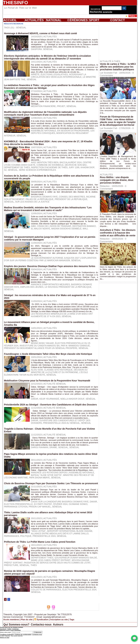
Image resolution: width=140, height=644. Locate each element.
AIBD (34, 228)
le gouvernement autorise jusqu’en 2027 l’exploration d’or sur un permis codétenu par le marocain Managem (47, 261)
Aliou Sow (37, 376)
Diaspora (37, 52)
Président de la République (73, 201)
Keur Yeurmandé (50, 405)
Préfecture (81, 583)
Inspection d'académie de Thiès (51, 169)
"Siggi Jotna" (39, 549)
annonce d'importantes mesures (51, 288)
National (54, 20)
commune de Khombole (51, 166)
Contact (118, 20)
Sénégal (48, 52)
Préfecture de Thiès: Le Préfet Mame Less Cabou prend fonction (41, 560)
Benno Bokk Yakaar (43, 349)
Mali (7, 233)
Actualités (34, 20)
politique (87, 552)
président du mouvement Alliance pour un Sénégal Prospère (42, 355)
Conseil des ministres (73, 198)
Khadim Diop (90, 169)
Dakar (35, 405)
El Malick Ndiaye (51, 230)
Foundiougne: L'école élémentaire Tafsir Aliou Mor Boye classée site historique (49, 360)
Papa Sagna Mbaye (40, 491)
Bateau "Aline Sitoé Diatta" (47, 488)
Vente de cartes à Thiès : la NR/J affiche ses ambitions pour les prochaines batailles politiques (117, 68)
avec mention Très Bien (45, 164)
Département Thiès (43, 578)
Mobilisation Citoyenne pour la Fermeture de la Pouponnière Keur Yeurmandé (48, 387)
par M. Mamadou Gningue (77, 352)
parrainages (72, 552)
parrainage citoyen (25, 522)
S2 (5, 171)
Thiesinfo (16, 3)
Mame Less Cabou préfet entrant (33, 581)
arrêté (35, 76)
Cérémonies (78, 20)
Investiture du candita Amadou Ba (41, 352)
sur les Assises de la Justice (33, 203)
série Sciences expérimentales (38, 171)
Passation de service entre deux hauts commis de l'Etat (38, 583)
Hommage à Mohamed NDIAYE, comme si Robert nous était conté (41, 33)
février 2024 (70, 520)
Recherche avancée (101, 12)
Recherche (96, 9)
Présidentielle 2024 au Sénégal (35, 434)
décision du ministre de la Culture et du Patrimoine (60, 377)
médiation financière (44, 108)
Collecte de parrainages (47, 613)
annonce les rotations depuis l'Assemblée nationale (64, 486)
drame (54, 461)
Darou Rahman (40, 461)
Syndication (44, 643)
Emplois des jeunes (33, 291)
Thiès (19, 586)
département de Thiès (17, 169)
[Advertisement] (119, 41)
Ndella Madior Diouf (73, 405)
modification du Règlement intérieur (53, 137)
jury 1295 (76, 169)
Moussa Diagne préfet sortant (73, 581)
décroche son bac (78, 166)
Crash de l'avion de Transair (55, 228)
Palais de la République (40, 201)
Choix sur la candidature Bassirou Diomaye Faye (61, 517)
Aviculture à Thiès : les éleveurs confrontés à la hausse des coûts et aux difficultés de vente (114, 240)
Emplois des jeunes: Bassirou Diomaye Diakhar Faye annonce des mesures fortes (51, 270)
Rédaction (105, 192)
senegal (64, 461)
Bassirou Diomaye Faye (45, 198)
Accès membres (12, 643)
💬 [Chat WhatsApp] (134, 638)
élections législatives (55, 76)
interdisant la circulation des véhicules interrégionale (59, 77)
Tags (75, 643)
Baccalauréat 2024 (72, 164)
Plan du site (28, 643)
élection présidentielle (28, 520)
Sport (94, 20)
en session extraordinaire (74, 135)
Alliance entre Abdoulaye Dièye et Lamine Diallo (34, 552)
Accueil (10, 20)
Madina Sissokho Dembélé (78, 230)
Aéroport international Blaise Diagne (71, 549)
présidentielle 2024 (16, 554)
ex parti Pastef (53, 520)
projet (62, 108)
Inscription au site (61, 643)
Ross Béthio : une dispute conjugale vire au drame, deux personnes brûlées (117, 186)
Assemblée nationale (44, 135)
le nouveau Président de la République (70, 291)
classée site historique (59, 376)
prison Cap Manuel (50, 522)
